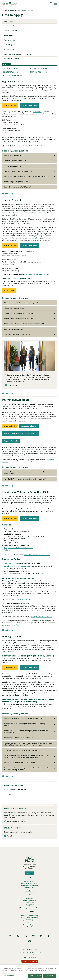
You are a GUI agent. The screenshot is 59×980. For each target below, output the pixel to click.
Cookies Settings (8, 976)
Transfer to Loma (10, 40)
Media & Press (29, 887)
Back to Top (9, 194)
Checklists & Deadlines (11, 31)
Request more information (16, 821)
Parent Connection (30, 923)
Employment (29, 902)
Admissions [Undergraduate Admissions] (8, 21)
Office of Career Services (30, 921)
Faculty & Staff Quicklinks (30, 915)
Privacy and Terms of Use (30, 950)
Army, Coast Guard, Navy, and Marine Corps (19, 548)
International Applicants (13, 75)
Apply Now (11, 836)
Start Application (10, 105)
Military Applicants (39, 68)
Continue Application (29, 105)
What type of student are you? (15, 790)
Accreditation (30, 891)
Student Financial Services (29, 883)
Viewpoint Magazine (29, 925)
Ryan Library (30, 919)
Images (30, 941)
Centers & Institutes (30, 900)
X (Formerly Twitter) (26, 936)
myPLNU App (30, 927)
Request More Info (11, 441)
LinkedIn (41, 936)
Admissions (21, 10)
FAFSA (41, 573)
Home (4, 10)
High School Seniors (11, 68)
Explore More (9, 290)
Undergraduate (12, 10)
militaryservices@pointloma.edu (42, 617)
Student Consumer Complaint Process (29, 952)
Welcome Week (9, 49)
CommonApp (37, 112)
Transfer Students (10, 72)
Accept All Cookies (35, 976)
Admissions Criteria (10, 26)
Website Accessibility (30, 958)
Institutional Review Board (30, 885)
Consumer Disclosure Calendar (29, 955)
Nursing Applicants (39, 72)
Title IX (29, 889)
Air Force (7, 550)
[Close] (56, 968)
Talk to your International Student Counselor (21, 433)
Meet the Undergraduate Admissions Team (18, 54)
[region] (29, 973)
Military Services (29, 881)
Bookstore (30, 898)
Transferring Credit (10, 45)
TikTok (49, 936)
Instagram (18, 936)
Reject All (50, 976)
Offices (30, 906)
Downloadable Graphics (12, 59)
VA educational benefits (22, 599)
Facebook (10, 936)
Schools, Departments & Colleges (30, 908)
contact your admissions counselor (33, 146)
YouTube (33, 936)
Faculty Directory (29, 904)
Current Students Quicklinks (29, 917)
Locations (29, 873)
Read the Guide (13, 385)
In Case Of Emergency (30, 961)
